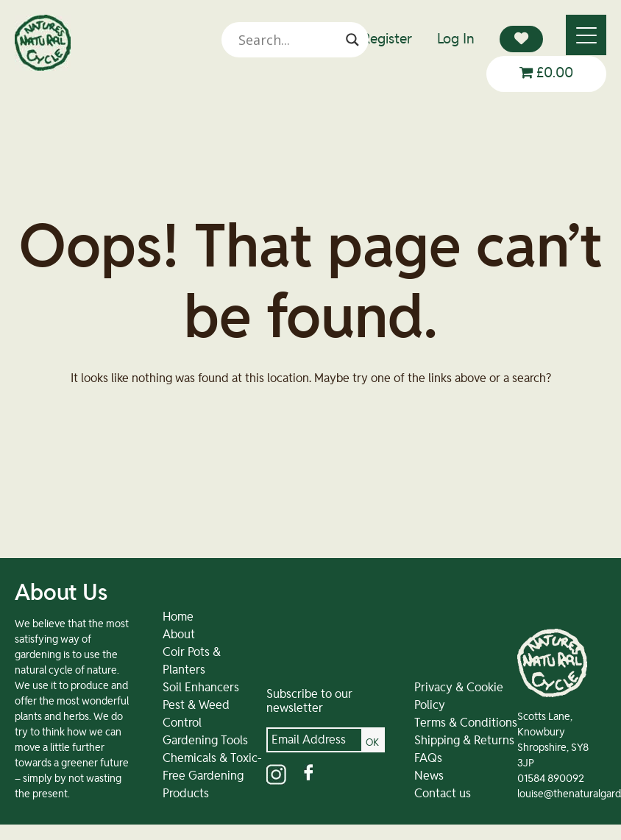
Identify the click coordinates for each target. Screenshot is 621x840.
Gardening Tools (205, 741)
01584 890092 (551, 779)
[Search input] (288, 40)
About (179, 635)
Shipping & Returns (464, 741)
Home (178, 617)
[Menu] (586, 35)
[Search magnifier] (352, 40)
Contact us (443, 794)
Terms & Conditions (466, 723)
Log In (456, 39)
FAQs (428, 758)
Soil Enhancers (201, 688)
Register (387, 39)
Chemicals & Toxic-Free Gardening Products (212, 776)
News (429, 776)
